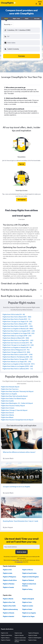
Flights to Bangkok (28, 599)
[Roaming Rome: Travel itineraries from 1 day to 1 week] (21, 508)
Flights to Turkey (27, 589)
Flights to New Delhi (9, 606)
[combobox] (8, 24)
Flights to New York (9, 602)
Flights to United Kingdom (30, 577)
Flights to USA (7, 570)
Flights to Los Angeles (29, 613)
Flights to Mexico (28, 570)
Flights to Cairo (27, 602)
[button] (6, 19)
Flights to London (28, 606)
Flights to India (8, 573)
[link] (22, 164)
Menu (40, 3)
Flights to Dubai (27, 609)
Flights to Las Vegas (28, 616)
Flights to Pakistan (9, 584)
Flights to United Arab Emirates (20, 641)
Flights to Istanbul (9, 616)
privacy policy (16, 560)
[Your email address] (21, 547)
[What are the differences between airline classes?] (21, 439)
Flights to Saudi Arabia (29, 573)
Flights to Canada (8, 587)
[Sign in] (36, 4)
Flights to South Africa (10, 580)
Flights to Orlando (9, 613)
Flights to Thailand (28, 580)
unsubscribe (19, 562)
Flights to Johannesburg (10, 609)
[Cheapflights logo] (7, 3)
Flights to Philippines (9, 577)
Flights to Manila (8, 599)
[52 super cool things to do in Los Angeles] (21, 473)
